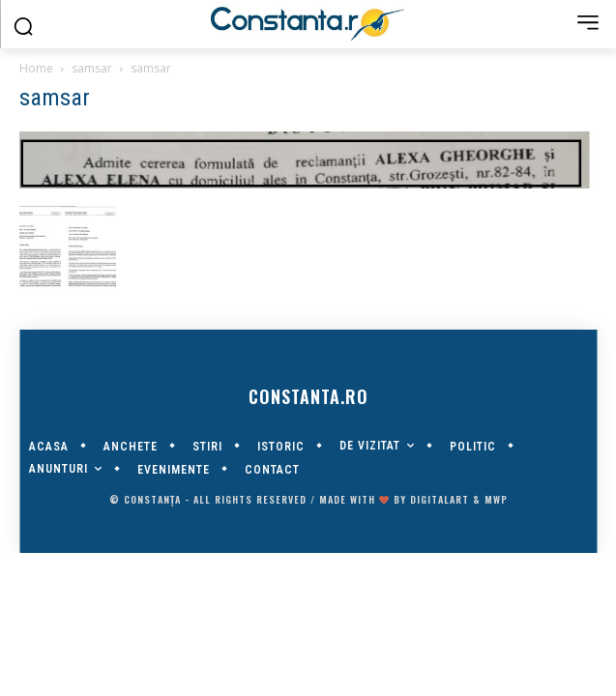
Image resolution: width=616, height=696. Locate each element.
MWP (496, 499)
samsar (92, 68)
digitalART (440, 499)
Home (36, 68)
